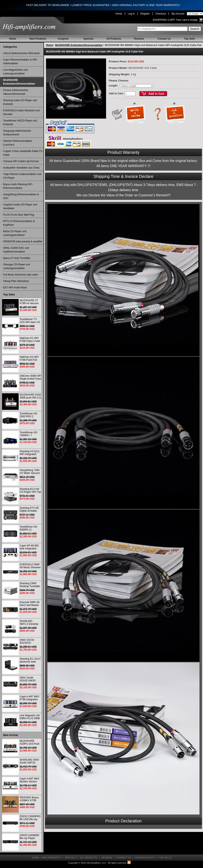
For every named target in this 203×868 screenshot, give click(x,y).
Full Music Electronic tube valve (21, 275)
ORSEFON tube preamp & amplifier (23, 242)
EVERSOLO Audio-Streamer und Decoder (21, 112)
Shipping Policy (145, 858)
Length (113, 86)
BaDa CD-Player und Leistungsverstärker (15, 233)
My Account (178, 14)
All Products (114, 39)
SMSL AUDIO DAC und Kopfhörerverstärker (16, 250)
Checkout (161, 14)
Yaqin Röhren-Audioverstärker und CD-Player (22, 176)
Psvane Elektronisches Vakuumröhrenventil (16, 92)
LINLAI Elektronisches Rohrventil (21, 53)
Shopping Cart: (164, 20)
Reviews (139, 39)
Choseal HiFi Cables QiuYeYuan (21, 161)
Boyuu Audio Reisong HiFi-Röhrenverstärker (18, 186)
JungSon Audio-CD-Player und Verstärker (20, 206)
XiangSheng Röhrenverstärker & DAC (21, 196)
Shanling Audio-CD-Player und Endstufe (20, 102)
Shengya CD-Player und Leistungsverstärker (16, 266)
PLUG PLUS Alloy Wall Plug (19, 215)
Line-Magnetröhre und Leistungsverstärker (15, 72)
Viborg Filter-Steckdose (16, 281)
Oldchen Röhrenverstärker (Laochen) (18, 143)
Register (145, 14)
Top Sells (190, 39)
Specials (89, 39)
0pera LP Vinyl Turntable (17, 258)
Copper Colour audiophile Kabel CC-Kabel (23, 153)
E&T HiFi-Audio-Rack (15, 288)
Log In (131, 14)
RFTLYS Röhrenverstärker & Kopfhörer (19, 223)
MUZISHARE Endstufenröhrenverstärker (19, 82)
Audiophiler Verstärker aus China (21, 168)
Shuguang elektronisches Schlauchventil (17, 133)
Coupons (63, 39)
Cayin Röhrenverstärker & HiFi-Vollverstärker (20, 62)
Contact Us (164, 39)
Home (119, 14)
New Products (38, 39)
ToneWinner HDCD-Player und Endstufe (20, 123)
